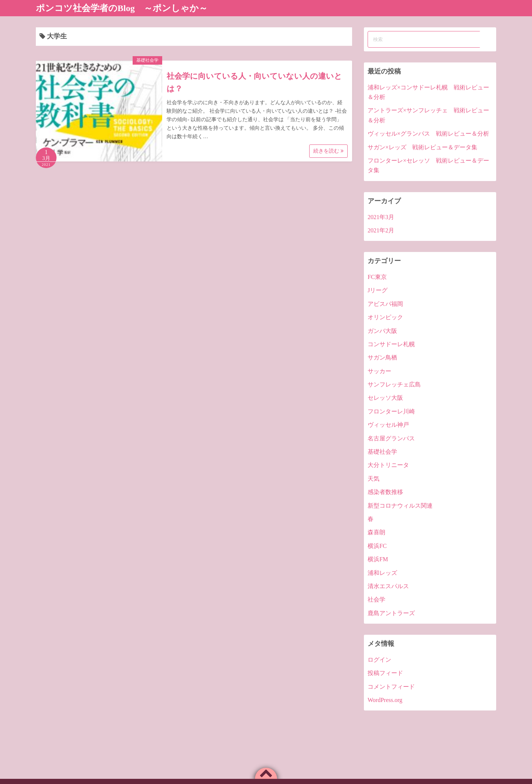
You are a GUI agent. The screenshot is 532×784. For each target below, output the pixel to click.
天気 (374, 479)
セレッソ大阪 (385, 398)
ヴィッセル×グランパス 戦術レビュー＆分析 (428, 134)
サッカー (379, 371)
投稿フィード (385, 673)
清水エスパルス (388, 586)
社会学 (376, 599)
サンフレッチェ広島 (394, 384)
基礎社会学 (147, 60)
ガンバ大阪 (382, 331)
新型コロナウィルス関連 (400, 506)
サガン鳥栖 (382, 357)
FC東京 (377, 277)
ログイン (379, 660)
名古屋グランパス (391, 438)
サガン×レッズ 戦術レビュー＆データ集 (422, 147)
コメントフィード (391, 687)
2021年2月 (381, 230)
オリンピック (385, 317)
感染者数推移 (385, 492)
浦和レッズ (382, 573)
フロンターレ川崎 (391, 411)
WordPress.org (385, 700)
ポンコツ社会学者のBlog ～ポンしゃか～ (122, 8)
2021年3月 (381, 217)
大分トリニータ (388, 465)
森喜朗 (376, 532)
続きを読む (328, 151)
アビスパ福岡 (385, 304)
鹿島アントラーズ (391, 613)
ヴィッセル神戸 (388, 425)
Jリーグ (378, 290)
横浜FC (377, 546)
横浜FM (378, 559)
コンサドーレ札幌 (391, 344)
